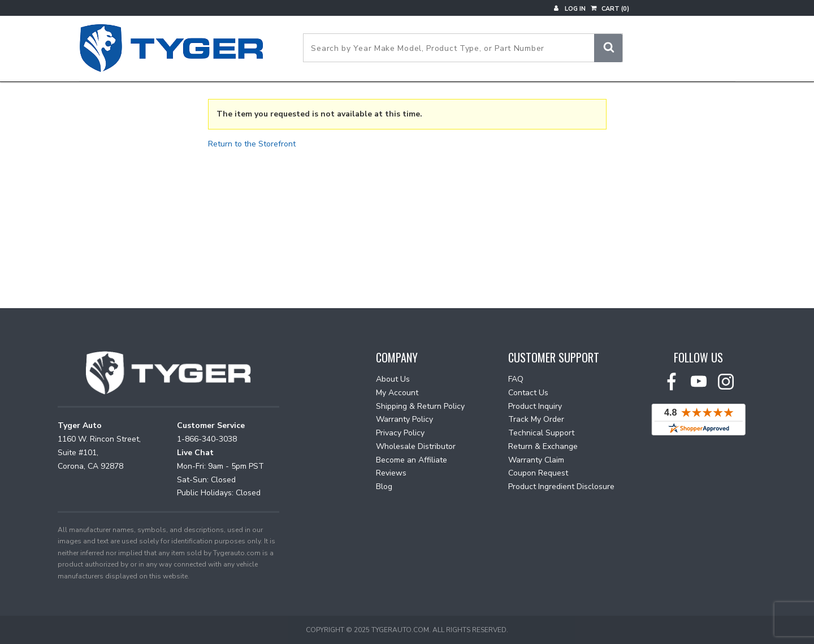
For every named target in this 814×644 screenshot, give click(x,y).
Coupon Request (538, 473)
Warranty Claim (536, 460)
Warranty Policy (404, 419)
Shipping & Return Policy (420, 406)
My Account (397, 393)
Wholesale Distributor (416, 446)
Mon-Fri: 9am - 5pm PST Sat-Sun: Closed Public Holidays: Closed (220, 480)
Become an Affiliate (412, 460)
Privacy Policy (400, 433)
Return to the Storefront (252, 144)
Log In (570, 9)
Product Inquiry (535, 406)
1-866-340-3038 (207, 439)
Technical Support (541, 433)
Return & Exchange (543, 446)
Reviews (391, 473)
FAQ (516, 379)
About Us (393, 379)
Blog (384, 487)
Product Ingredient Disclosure (561, 487)
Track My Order (536, 419)
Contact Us (528, 393)
